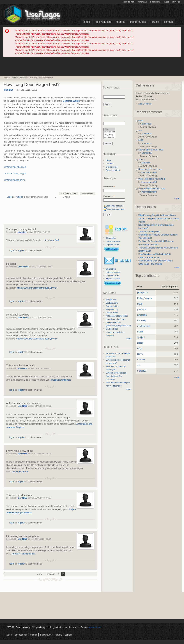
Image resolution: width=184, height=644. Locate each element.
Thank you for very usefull (21, 229)
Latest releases (113, 241)
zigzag (140, 343)
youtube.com (112, 303)
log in (12, 250)
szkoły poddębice (20, 472)
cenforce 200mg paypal (15, 174)
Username (109, 187)
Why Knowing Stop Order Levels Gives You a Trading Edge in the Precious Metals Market (159, 219)
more (129, 339)
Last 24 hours (145, 104)
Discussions (88, 193)
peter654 (146, 163)
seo (140, 130)
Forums (155, 22)
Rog (139, 348)
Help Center (129, 2)
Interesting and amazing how (23, 536)
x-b (139, 365)
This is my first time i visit (20, 365)
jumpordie (142, 315)
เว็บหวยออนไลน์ (51, 240)
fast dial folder (112, 306)
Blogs (166, 2)
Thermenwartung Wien (149, 232)
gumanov (142, 309)
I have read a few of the (20, 451)
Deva (140, 304)
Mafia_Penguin (144, 298)
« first (40, 574)
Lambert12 (147, 153)
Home (6, 78)
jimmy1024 (142, 293)
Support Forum (113, 279)
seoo (141, 121)
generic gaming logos (116, 319)
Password (109, 196)
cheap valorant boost (61, 380)
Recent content (113, 170)
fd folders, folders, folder (117, 316)
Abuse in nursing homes (23, 554)
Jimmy (142, 159)
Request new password (116, 209)
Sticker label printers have (151, 150)
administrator (95, 627)
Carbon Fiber (112, 329)
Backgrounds (138, 22)
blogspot (11, 264)
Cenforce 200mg (69, 193)
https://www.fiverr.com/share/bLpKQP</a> (37, 288)
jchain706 (9, 90)
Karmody (142, 321)
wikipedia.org (112, 309)
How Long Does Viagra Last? (41, 78)
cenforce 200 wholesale (15, 167)
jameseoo (146, 124)
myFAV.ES (176, 2)
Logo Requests (103, 22)
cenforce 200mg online (14, 180)
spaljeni (141, 337)
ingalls (140, 332)
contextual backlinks (18, 315)
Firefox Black (112, 313)
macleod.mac (144, 326)
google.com (111, 300)
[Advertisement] (92, 66)
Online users (112, 167)
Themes (121, 22)
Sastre (140, 354)
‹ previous (50, 574)
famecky (141, 360)
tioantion (22, 232)
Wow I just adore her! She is (152, 179)
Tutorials (142, 2)
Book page (109, 137)
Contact (168, 22)
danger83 (142, 371)
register (19, 197)
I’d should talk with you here (152, 189)
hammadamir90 (149, 172)
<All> (109, 129)
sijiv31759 (23, 368)
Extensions (155, 2)
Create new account (114, 206)
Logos (87, 22)
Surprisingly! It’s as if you (150, 169)
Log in (10, 197)
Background (109, 132)
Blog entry (109, 135)
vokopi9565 (23, 267)
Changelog (111, 238)
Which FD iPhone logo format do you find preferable (116, 376)
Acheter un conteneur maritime (24, 403)
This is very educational (20, 495)
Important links (113, 245)
